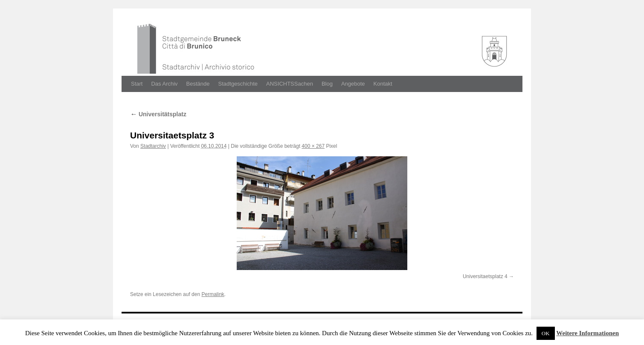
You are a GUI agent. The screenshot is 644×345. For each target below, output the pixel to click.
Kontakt (383, 84)
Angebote (353, 84)
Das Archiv (164, 84)
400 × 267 (313, 146)
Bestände (198, 84)
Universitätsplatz (158, 114)
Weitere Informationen (587, 333)
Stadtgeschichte (238, 84)
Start (137, 84)
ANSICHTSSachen (290, 84)
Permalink (213, 294)
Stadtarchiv (153, 146)
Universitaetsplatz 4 (485, 276)
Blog (327, 84)
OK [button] (546, 333)
